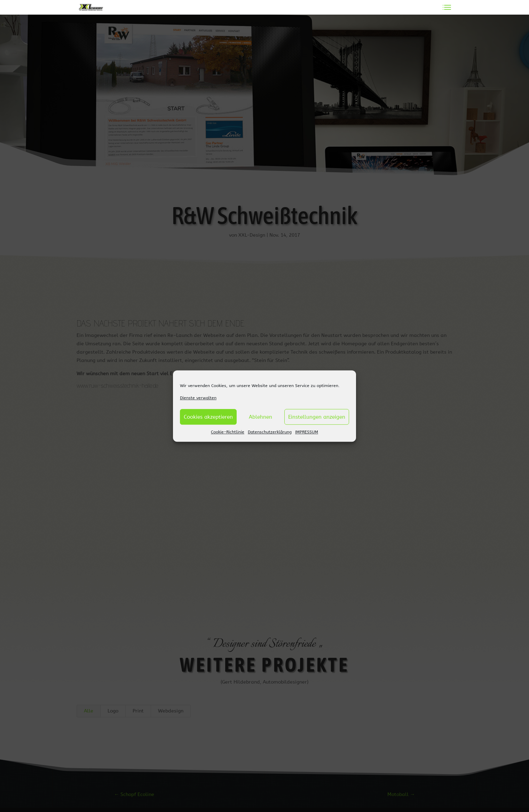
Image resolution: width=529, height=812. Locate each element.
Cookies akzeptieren (208, 417)
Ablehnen (260, 417)
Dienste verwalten (198, 398)
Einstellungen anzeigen (317, 417)
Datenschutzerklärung (270, 432)
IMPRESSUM (307, 432)
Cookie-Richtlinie (228, 432)
